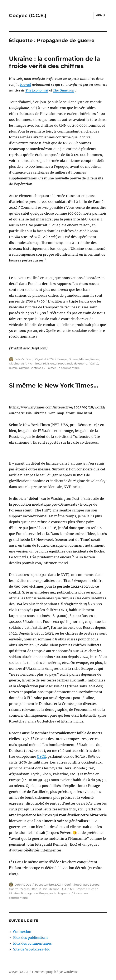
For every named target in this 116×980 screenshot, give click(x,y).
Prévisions (48, 363)
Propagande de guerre (72, 363)
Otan (34, 889)
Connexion (22, 932)
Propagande (29, 893)
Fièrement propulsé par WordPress (55, 972)
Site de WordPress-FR (31, 949)
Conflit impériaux (76, 885)
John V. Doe (23, 359)
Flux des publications (31, 938)
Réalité (93, 363)
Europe (62, 359)
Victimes (37, 368)
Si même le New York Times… (54, 385)
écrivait (25, 84)
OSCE (41, 756)
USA (24, 363)
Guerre (73, 359)
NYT (73, 889)
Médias (84, 359)
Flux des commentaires (32, 943)
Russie (95, 359)
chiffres (35, 363)
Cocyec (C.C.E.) (28, 15)
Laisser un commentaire (63, 368)
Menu (100, 15)
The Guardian (64, 90)
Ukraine (14, 363)
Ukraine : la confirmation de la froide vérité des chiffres (54, 62)
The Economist (37, 90)
